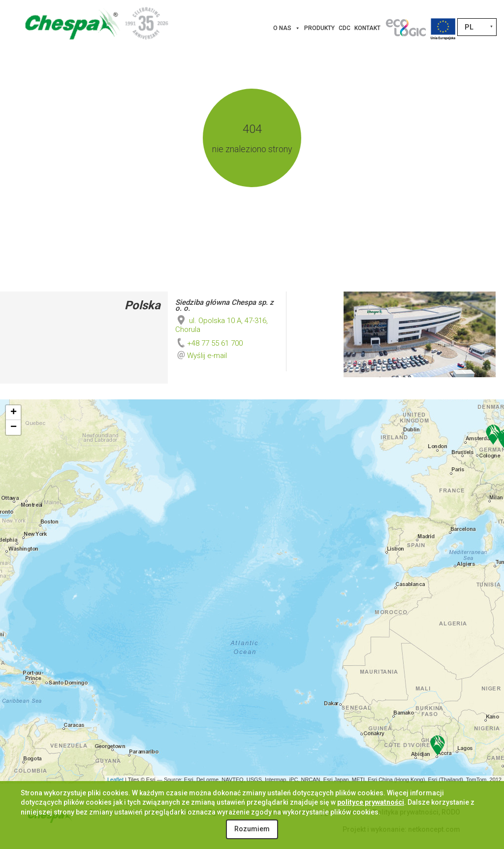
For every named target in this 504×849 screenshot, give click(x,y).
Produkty (319, 28)
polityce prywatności (371, 802)
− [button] (14, 427)
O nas (287, 28)
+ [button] (14, 413)
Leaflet (115, 780)
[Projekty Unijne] (443, 28)
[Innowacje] (406, 28)
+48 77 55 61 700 (209, 343)
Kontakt (367, 28)
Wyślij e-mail (207, 356)
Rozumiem (252, 829)
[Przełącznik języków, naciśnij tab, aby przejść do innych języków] (477, 27)
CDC (345, 28)
